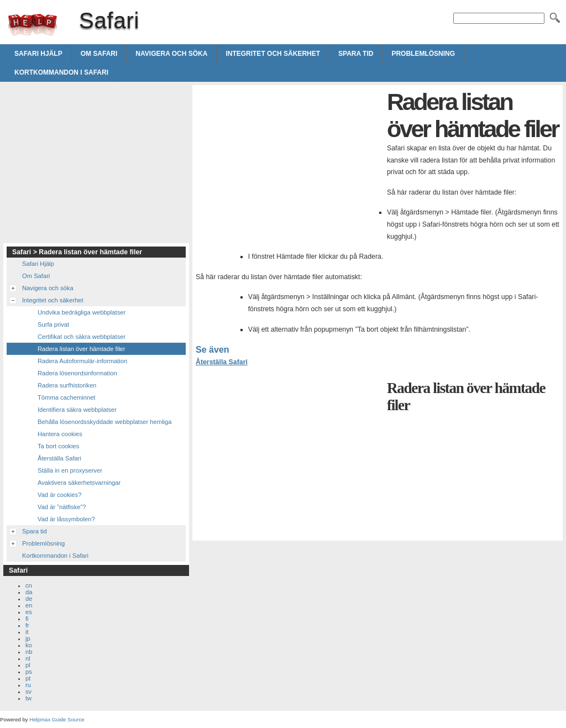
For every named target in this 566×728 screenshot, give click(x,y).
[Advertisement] (289, 166)
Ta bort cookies (58, 446)
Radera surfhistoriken (67, 385)
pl (28, 665)
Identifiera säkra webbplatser (77, 410)
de (29, 599)
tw (28, 698)
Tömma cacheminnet (66, 397)
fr (27, 625)
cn (29, 585)
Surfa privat (53, 324)
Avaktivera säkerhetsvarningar (79, 483)
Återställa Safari (222, 362)
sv (28, 692)
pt (28, 678)
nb (29, 652)
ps (29, 672)
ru (28, 685)
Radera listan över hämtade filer (82, 349)
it (27, 632)
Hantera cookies (60, 434)
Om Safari (99, 54)
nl (28, 658)
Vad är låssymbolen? (66, 519)
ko (29, 645)
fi (27, 619)
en (29, 605)
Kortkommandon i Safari (61, 72)
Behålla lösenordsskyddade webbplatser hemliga (105, 422)
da (29, 592)
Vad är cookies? (59, 495)
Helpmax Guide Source (57, 719)
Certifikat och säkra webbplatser (82, 337)
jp (28, 638)
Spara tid (356, 54)
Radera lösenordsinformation (77, 373)
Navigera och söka (171, 54)
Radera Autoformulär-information (82, 361)
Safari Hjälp (38, 54)
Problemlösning (423, 54)
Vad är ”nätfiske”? (62, 507)
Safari (33, 25)
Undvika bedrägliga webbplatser (82, 312)
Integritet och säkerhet (273, 54)
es (29, 612)
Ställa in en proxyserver (70, 470)
